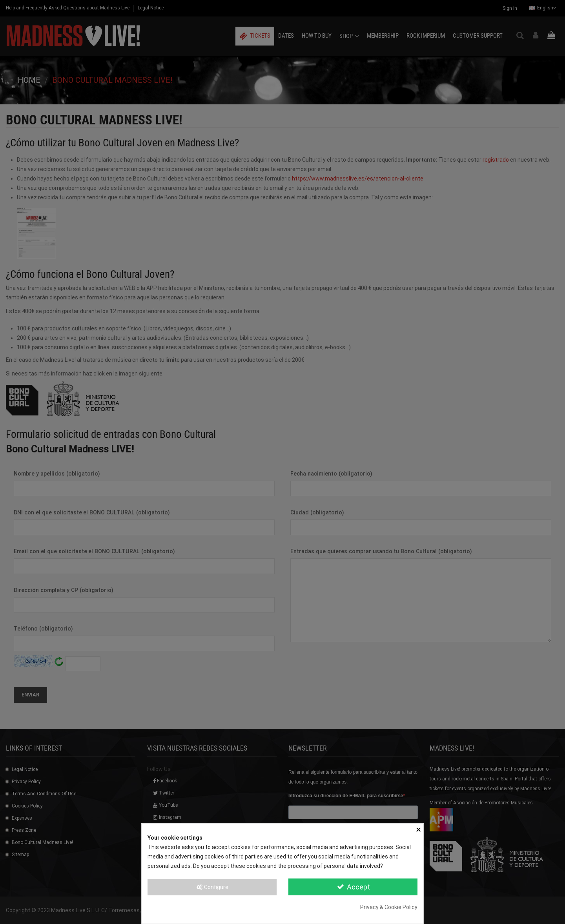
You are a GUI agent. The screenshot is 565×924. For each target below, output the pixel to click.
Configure (212, 887)
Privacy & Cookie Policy (389, 907)
